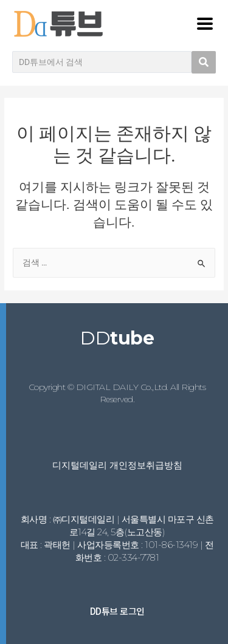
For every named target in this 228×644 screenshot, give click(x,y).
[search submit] (204, 62)
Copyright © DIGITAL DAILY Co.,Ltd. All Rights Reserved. (117, 393)
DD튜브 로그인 (117, 611)
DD (117, 338)
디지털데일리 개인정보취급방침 (117, 465)
